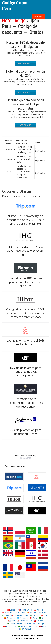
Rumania (32, 613)
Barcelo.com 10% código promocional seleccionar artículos (26, 282)
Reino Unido (25, 610)
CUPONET (25, 629)
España (12, 610)
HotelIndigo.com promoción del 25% (25, 73)
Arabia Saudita (14, 623)
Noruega (39, 623)
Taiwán (38, 621)
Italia (6, 615)
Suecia (33, 626)
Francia (44, 613)
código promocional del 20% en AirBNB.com (26, 342)
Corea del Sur (25, 621)
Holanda (20, 613)
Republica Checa (20, 615)
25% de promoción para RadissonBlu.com (26, 432)
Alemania (7, 613)
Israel (28, 623)
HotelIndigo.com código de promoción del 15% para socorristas (26, 104)
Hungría (22, 626)
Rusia (43, 626)
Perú (33, 618)
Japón (11, 621)
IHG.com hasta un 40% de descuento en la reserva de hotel (26, 251)
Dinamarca (10, 626)
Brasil (43, 618)
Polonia (38, 610)
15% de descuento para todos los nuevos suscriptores (26, 372)
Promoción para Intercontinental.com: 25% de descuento (26, 403)
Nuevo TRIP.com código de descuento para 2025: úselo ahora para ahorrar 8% (26, 220)
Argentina (23, 618)
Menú (38, 17)
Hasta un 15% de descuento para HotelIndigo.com (26, 45)
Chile (45, 615)
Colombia (10, 618)
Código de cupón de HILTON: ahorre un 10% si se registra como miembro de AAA (26, 313)
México (35, 615)
